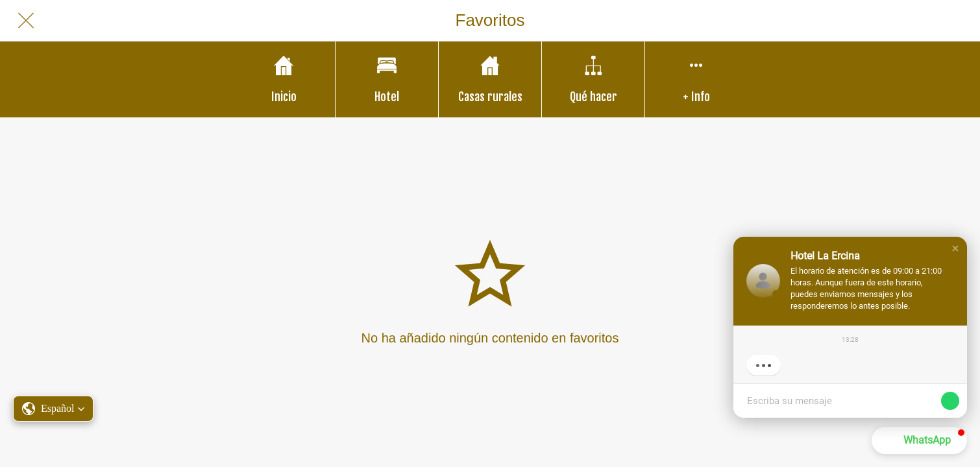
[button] (955, 248)
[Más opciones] (696, 79)
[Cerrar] (26, 21)
